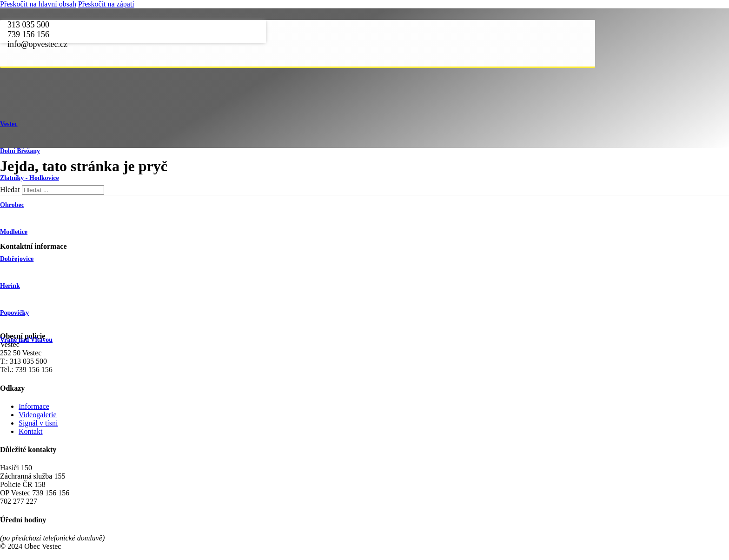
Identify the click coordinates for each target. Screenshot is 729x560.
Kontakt (31, 431)
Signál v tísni (38, 423)
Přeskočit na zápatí (106, 4)
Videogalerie (38, 415)
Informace (34, 406)
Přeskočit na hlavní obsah (38, 4)
